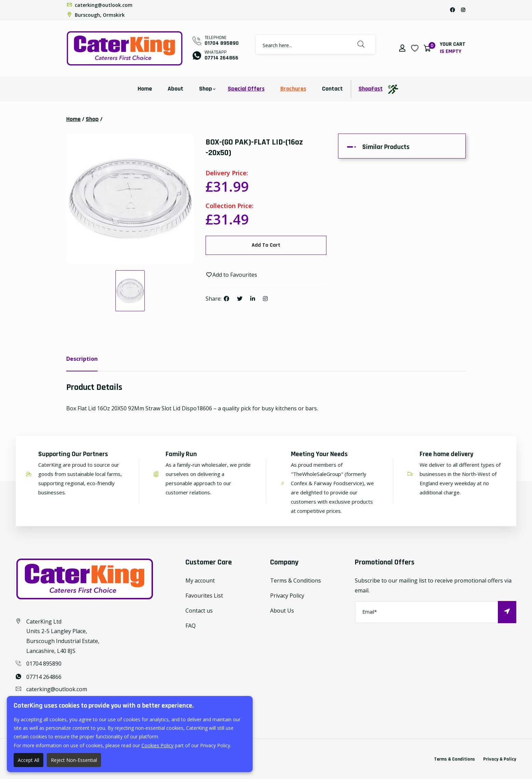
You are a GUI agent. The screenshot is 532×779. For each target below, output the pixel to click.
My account (200, 580)
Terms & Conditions (296, 580)
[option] (130, 199)
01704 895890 (222, 43)
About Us (282, 611)
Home (145, 89)
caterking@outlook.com (99, 5)
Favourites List (204, 596)
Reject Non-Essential (74, 760)
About (176, 89)
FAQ (191, 626)
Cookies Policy (157, 745)
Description (82, 359)
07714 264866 (221, 58)
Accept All (29, 760)
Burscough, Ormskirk (95, 15)
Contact (332, 89)
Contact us (199, 611)
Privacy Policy (287, 596)
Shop (206, 89)
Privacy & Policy (500, 759)
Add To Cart (266, 245)
